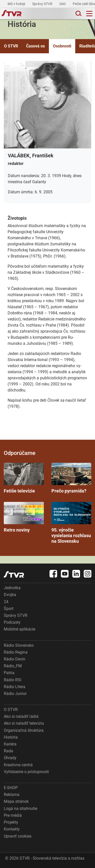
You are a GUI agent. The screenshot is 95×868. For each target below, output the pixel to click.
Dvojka (10, 595)
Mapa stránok (16, 801)
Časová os (35, 46)
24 (6, 602)
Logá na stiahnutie (21, 809)
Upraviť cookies (18, 836)
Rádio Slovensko (19, 645)
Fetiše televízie (24, 478)
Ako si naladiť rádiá (21, 716)
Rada (8, 751)
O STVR (11, 46)
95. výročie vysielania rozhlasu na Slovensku (71, 523)
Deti (63, 4)
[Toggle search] (78, 14)
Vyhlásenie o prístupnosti (26, 772)
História (11, 737)
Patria (9, 673)
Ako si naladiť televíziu (24, 723)
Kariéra (10, 744)
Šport (9, 609)
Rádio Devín (15, 659)
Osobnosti (62, 46)
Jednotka (12, 588)
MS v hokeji (17, 4)
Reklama (12, 795)
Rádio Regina (16, 652)
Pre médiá (13, 815)
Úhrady (10, 758)
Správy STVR (43, 4)
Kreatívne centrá (18, 765)
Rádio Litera (15, 687)
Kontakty (12, 829)
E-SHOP (11, 788)
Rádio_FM (13, 666)
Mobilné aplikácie (20, 629)
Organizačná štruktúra (24, 730)
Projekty (11, 822)
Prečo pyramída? (71, 478)
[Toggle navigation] (89, 14)
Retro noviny (24, 517)
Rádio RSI (13, 680)
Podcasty (12, 622)
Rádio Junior (15, 694)
